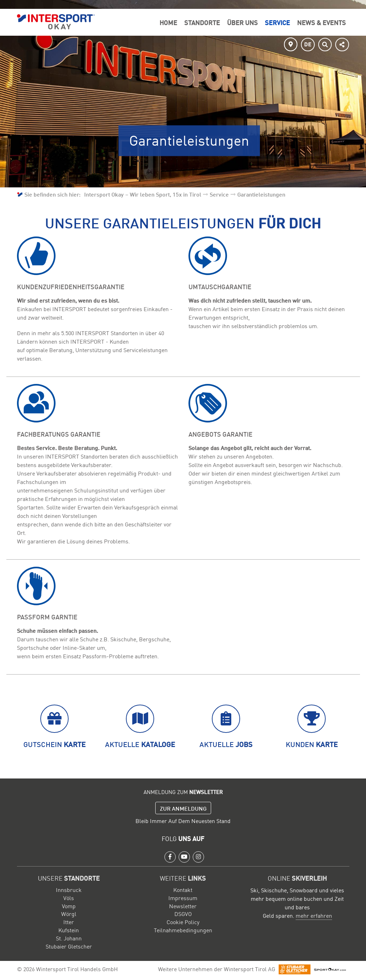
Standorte (202, 22)
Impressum (183, 898)
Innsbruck (69, 889)
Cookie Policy (183, 922)
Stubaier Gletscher (69, 946)
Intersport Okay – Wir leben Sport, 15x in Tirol (143, 194)
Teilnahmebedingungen (183, 930)
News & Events (321, 22)
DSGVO (183, 914)
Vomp (69, 906)
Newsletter (183, 906)
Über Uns (242, 22)
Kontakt (183, 889)
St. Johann (69, 938)
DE (308, 44)
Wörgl (69, 914)
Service (277, 22)
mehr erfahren (314, 915)
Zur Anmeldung (183, 808)
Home (168, 22)
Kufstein (69, 930)
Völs (69, 898)
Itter (69, 922)
